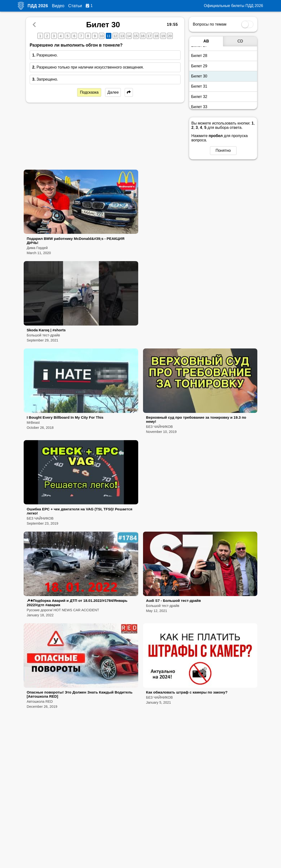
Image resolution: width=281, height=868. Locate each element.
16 (143, 36)
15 (136, 36)
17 (150, 36)
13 (122, 36)
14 (129, 36)
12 (115, 36)
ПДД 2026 (38, 6)
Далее (113, 92)
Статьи (75, 6)
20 (170, 36)
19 (163, 36)
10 (102, 36)
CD (240, 41)
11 (108, 36)
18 (156, 36)
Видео (58, 6)
